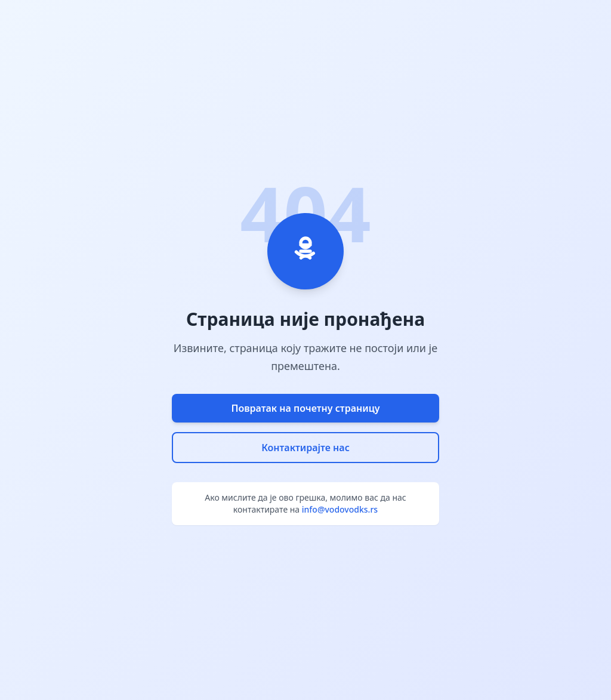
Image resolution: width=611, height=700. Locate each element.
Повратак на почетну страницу (305, 408)
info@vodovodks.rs (340, 509)
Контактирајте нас (305, 448)
